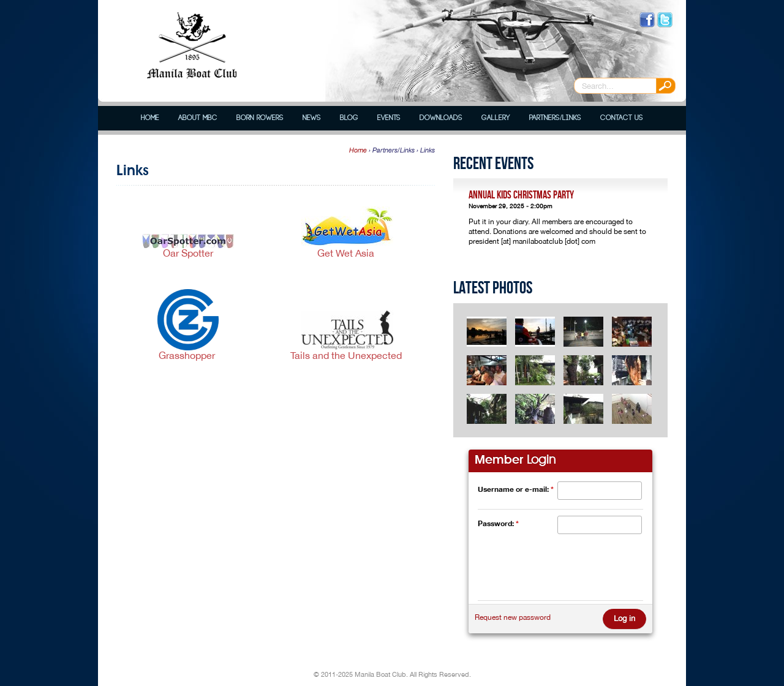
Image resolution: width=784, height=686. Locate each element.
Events (389, 118)
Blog (349, 118)
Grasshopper (188, 355)
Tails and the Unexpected (347, 355)
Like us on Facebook (647, 20)
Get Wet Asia (347, 253)
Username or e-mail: (516, 489)
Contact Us (622, 118)
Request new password (513, 617)
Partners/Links (555, 118)
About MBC (198, 118)
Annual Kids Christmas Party (521, 195)
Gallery (496, 118)
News (312, 118)
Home (150, 118)
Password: (498, 523)
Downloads (441, 118)
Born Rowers (260, 118)
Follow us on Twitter (665, 20)
